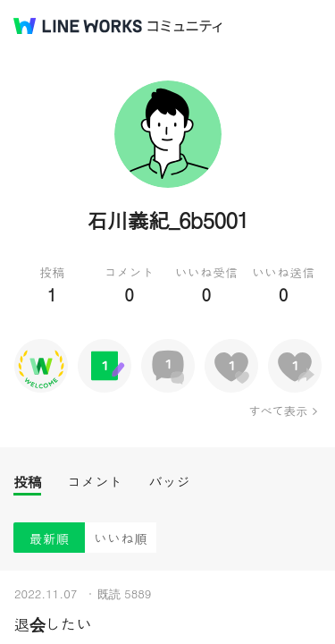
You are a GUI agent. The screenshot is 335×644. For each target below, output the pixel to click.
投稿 (27, 482)
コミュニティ (185, 26)
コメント (95, 482)
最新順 (50, 538)
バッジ (169, 482)
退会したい (53, 624)
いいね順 (121, 538)
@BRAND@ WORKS (78, 26)
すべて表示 (277, 411)
